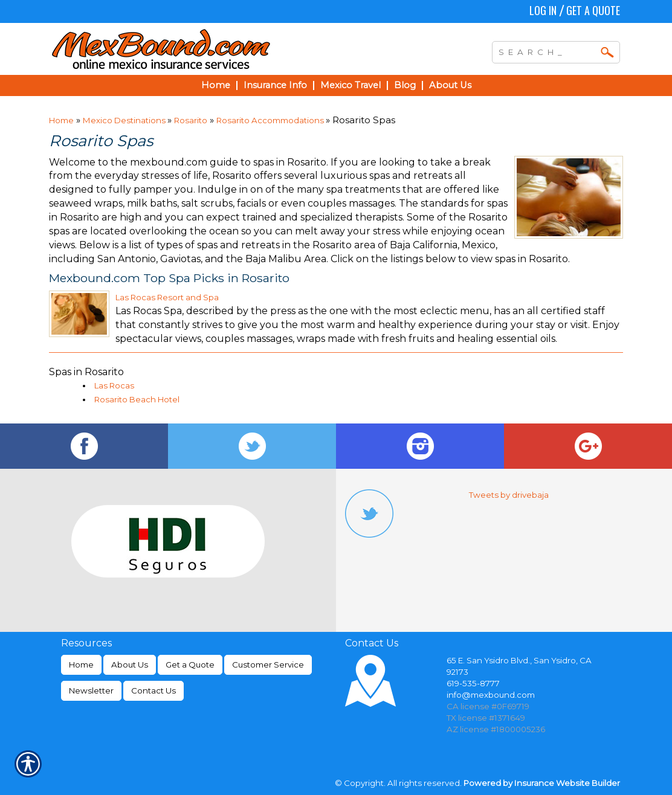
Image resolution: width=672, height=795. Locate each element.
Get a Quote (593, 10)
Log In (543, 10)
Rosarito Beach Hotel (137, 399)
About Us (130, 665)
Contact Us (153, 690)
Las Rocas (114, 385)
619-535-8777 (473, 683)
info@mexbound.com (491, 695)
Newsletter (91, 690)
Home (61, 120)
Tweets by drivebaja (509, 495)
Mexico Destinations (125, 120)
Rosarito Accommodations (271, 120)
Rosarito (191, 120)
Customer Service (268, 665)
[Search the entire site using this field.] (547, 51)
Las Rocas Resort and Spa (167, 297)
